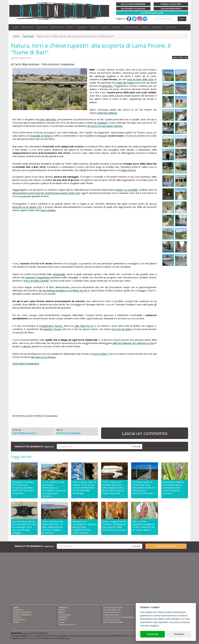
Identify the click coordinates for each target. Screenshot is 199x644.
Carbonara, (107, 86)
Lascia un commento (145, 433)
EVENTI (105, 27)
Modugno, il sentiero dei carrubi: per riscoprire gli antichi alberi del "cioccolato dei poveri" (23, 488)
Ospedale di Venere (41, 136)
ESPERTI (116, 27)
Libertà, (27, 346)
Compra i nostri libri (112, 620)
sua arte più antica (122, 329)
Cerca (182, 19)
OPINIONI (82, 27)
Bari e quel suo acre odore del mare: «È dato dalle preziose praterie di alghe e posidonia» (53, 527)
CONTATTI (170, 27)
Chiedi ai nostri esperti (113, 607)
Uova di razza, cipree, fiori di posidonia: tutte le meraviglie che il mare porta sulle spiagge (24, 527)
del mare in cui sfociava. (43, 357)
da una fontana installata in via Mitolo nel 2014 (64, 290)
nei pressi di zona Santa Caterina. (105, 126)
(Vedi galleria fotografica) (26, 364)
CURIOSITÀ (42, 27)
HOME (16, 27)
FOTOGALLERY (131, 27)
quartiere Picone (52, 329)
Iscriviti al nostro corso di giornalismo (119, 617)
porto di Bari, (100, 354)
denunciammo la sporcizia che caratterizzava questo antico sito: (46, 193)
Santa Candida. (48, 210)
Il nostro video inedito (166, 546)
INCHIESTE (28, 27)
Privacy (61, 622)
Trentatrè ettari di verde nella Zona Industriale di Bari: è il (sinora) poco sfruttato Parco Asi (144, 488)
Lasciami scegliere (149, 626)
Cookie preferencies (67, 625)
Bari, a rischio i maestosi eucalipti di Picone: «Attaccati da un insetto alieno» (143, 526)
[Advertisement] (84, 237)
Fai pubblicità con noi (112, 612)
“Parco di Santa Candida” (36, 281)
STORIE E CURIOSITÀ (22, 612)
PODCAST (157, 27)
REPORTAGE (57, 27)
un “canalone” (101, 123)
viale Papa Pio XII (84, 326)
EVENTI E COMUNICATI (22, 615)
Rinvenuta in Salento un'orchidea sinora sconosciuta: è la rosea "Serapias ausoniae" (173, 488)
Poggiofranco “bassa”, (52, 326)
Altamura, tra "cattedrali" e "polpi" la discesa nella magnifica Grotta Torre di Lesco (84, 527)
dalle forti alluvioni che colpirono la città (133, 343)
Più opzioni (179, 634)
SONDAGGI (63, 617)
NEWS (16, 622)
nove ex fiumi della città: (140, 79)
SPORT (70, 27)
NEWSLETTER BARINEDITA (34, 446)
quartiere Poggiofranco (38, 277)
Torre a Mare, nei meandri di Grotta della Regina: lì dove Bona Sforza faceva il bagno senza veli (113, 488)
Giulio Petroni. (129, 170)
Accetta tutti (152, 634)
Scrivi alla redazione (112, 610)
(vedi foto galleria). (107, 113)
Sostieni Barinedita (111, 615)
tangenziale (59, 274)
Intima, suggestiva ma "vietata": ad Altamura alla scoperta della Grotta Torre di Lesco (114, 526)
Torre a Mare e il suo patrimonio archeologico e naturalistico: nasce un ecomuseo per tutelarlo (54, 489)
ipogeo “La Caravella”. (127, 190)
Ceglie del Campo (125, 83)
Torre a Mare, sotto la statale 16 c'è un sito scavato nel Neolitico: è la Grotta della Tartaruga (84, 488)
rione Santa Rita (47, 119)
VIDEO (145, 27)
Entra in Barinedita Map (113, 622)
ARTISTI (94, 27)
